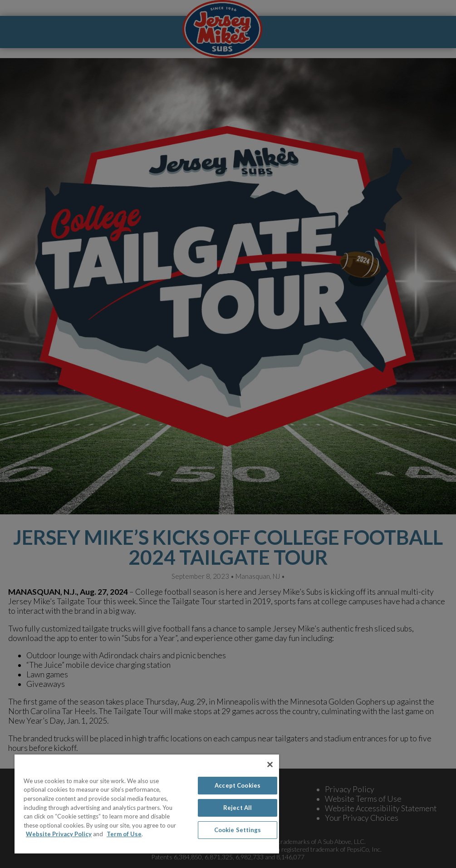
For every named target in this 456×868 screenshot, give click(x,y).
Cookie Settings (238, 830)
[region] (147, 804)
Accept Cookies (238, 785)
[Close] (270, 764)
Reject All (238, 808)
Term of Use (124, 834)
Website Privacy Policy (59, 834)
